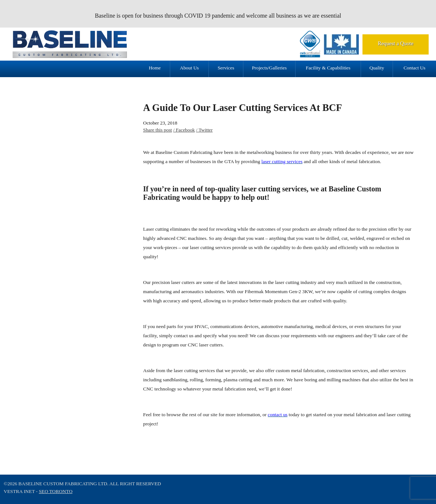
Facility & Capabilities (328, 68)
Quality (377, 68)
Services (226, 68)
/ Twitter (204, 130)
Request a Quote (396, 43)
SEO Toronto (56, 491)
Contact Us (415, 68)
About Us (189, 68)
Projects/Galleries (269, 68)
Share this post (158, 130)
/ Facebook (184, 130)
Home (155, 68)
